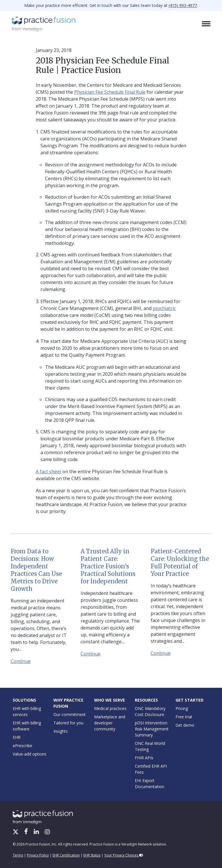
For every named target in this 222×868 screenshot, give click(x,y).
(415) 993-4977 (183, 5)
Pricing (182, 708)
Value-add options (30, 754)
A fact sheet (48, 471)
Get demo (185, 725)
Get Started (190, 700)
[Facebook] (27, 832)
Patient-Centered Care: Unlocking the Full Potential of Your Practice (180, 562)
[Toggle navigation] (207, 24)
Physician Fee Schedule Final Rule (110, 92)
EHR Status (92, 855)
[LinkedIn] (37, 832)
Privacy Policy (38, 855)
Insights (61, 731)
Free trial (184, 717)
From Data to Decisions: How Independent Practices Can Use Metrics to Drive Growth (36, 570)
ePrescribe (23, 746)
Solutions (24, 700)
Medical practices (110, 708)
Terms (18, 855)
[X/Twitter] (16, 832)
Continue (21, 661)
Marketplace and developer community (110, 723)
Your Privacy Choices (124, 855)
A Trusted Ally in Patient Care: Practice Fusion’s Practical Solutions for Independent (108, 566)
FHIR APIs (144, 758)
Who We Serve (110, 700)
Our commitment (70, 714)
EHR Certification (66, 855)
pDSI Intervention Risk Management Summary (152, 729)
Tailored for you (68, 723)
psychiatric (164, 308)
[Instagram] (47, 832)
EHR (17, 737)
